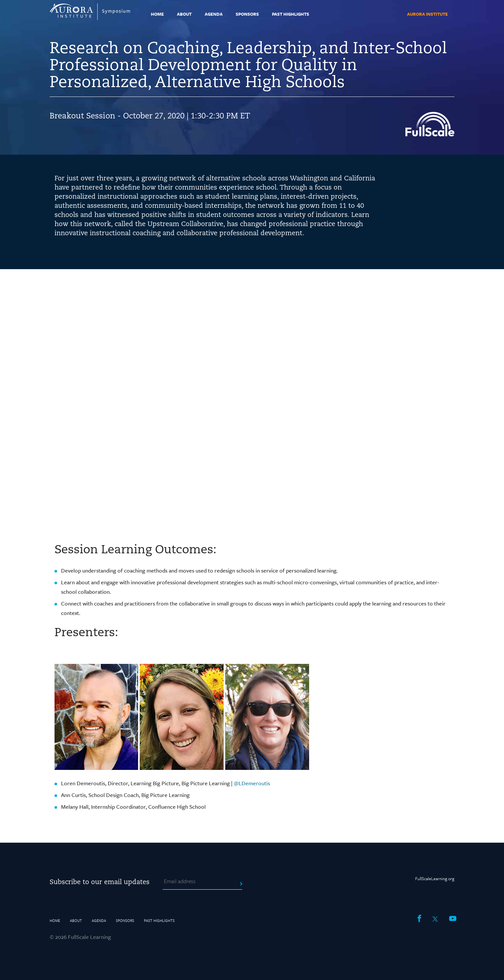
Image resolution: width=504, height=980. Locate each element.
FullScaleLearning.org (435, 879)
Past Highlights (291, 14)
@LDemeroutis (252, 783)
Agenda (214, 14)
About (184, 14)
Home (157, 14)
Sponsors (247, 14)
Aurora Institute (427, 14)
